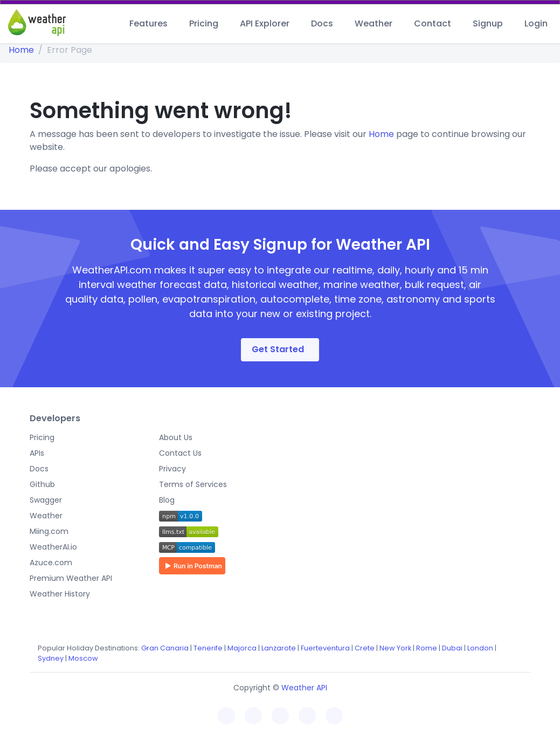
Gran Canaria (165, 648)
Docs (322, 23)
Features (148, 23)
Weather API (304, 688)
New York (395, 648)
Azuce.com (51, 563)
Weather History (60, 594)
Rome (427, 648)
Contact (433, 23)
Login (536, 23)
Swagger (46, 500)
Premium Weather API (71, 578)
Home (21, 50)
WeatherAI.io (53, 547)
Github (42, 484)
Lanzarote (279, 648)
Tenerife (208, 648)
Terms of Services (193, 484)
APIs (37, 453)
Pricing (204, 23)
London (480, 648)
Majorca (242, 648)
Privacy (172, 469)
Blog (167, 500)
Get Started (278, 349)
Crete (365, 648)
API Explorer (265, 23)
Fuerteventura (325, 648)
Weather (374, 23)
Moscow (83, 658)
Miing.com (49, 531)
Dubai (452, 648)
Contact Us (180, 453)
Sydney (51, 658)
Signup (488, 23)
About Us (176, 437)
